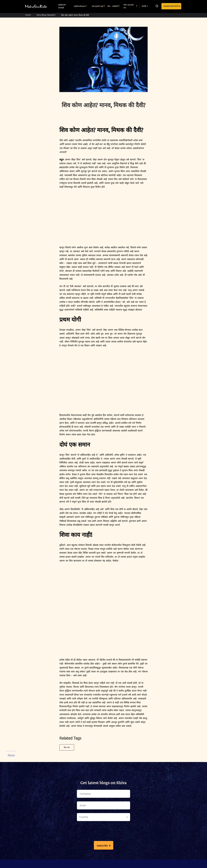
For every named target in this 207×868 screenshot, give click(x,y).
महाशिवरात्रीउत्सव (80, 6)
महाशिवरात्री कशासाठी (62, 6)
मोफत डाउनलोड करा (129, 6)
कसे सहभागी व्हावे (98, 6)
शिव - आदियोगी (113, 6)
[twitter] (11, 770)
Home (28, 15)
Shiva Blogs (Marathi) (46, 15)
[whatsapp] (11, 777)
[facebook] (11, 762)
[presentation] (103, 832)
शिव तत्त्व (67, 747)
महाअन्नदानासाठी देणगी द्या (172, 6)
